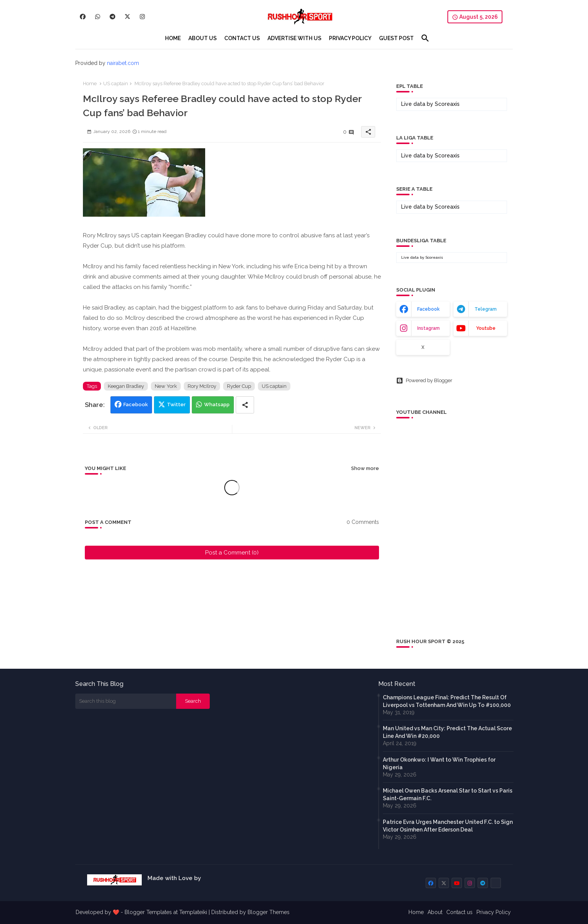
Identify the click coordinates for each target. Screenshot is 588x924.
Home (90, 83)
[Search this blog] (126, 701)
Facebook (136, 404)
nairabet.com (123, 63)
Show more (365, 468)
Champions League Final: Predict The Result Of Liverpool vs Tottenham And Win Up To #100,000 (447, 701)
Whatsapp (217, 404)
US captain (116, 83)
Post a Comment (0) (232, 553)
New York (166, 386)
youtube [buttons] (486, 328)
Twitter (176, 404)
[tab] (173, 38)
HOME (173, 38)
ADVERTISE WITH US (294, 38)
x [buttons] (423, 347)
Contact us (459, 912)
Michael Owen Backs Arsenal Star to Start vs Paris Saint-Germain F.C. (448, 794)
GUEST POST (396, 38)
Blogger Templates (148, 912)
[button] (425, 38)
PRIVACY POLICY (350, 38)
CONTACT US (242, 38)
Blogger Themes (269, 912)
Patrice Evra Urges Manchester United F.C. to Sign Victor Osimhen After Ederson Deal (448, 826)
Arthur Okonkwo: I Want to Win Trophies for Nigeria (439, 764)
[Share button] (245, 405)
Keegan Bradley (126, 386)
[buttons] (83, 17)
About (435, 912)
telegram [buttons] (486, 309)
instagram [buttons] (428, 328)
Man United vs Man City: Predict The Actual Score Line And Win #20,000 (447, 732)
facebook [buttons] (428, 309)
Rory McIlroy (202, 386)
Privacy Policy (494, 912)
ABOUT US (202, 38)
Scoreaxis (447, 104)
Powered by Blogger (424, 381)
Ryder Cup (239, 386)
